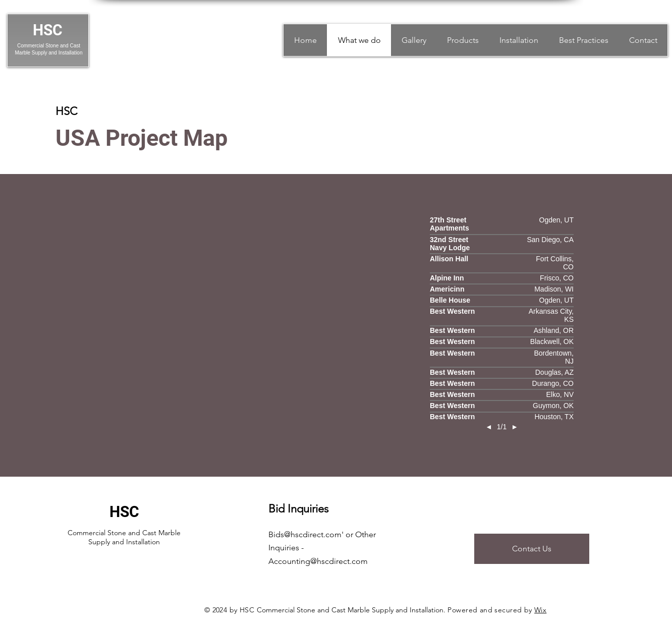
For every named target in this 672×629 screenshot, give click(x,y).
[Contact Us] (532, 549)
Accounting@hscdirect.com (318, 561)
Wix (540, 610)
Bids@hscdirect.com (305, 534)
